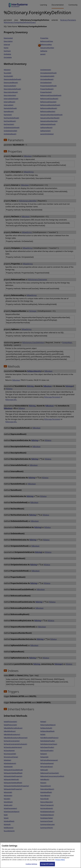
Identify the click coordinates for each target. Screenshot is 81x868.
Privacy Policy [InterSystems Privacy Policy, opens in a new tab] (60, 862)
